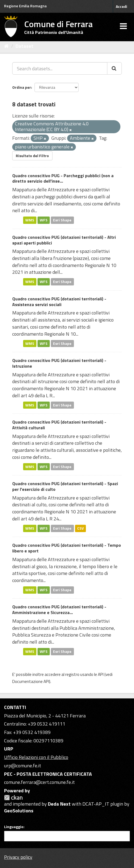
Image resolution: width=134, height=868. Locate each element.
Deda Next (59, 804)
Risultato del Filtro (32, 156)
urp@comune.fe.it (23, 766)
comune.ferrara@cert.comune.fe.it (39, 782)
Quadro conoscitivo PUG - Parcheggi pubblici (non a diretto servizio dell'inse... (63, 178)
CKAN (13, 798)
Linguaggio (14, 827)
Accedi (121, 6)
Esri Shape (62, 220)
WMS (30, 220)
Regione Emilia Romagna (25, 6)
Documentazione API (31, 681)
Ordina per (22, 87)
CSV (80, 528)
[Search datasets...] (60, 68)
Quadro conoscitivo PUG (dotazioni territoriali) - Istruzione (59, 363)
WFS (44, 220)
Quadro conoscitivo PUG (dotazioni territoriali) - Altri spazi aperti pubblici (64, 240)
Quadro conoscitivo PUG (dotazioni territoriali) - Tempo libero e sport (67, 548)
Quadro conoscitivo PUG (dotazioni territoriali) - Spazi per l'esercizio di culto (65, 486)
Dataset (24, 46)
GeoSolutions (19, 811)
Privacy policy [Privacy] (18, 857)
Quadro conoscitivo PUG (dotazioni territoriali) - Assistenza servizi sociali (59, 302)
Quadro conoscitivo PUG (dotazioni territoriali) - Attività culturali (59, 425)
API (101, 674)
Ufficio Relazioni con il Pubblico (36, 757)
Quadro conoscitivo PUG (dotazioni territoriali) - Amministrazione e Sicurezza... (59, 610)
